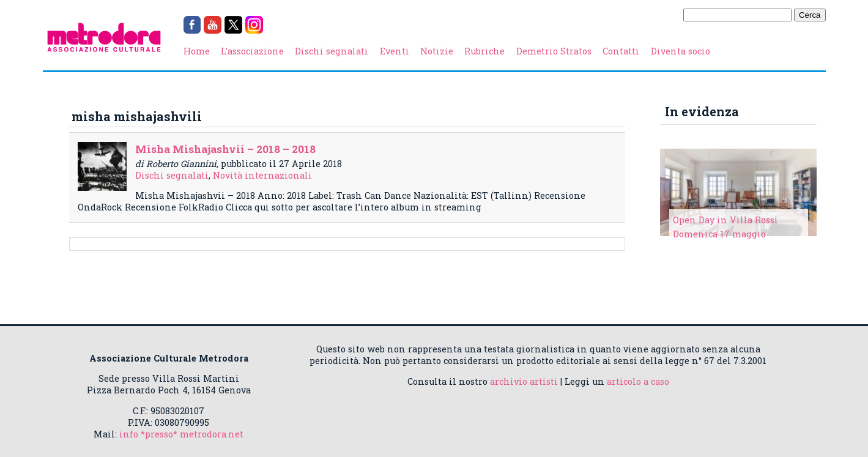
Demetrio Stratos (554, 51)
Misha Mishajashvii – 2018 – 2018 (225, 149)
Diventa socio (681, 51)
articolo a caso (638, 381)
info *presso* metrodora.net (181, 434)
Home (197, 51)
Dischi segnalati (332, 51)
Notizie (437, 51)
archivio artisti (524, 381)
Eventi (395, 51)
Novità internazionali (262, 175)
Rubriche (484, 51)
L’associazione (252, 51)
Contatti (621, 51)
